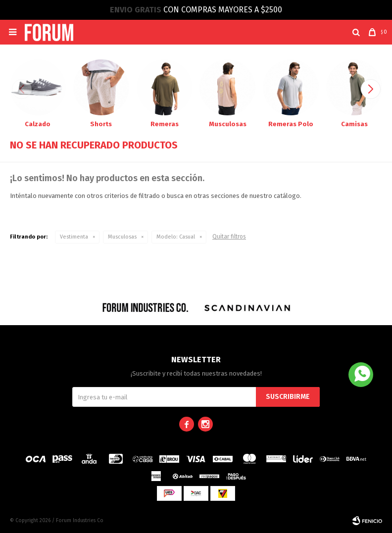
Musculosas (122, 237)
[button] (356, 32)
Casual (176, 237)
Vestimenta (74, 237)
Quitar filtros (229, 237)
